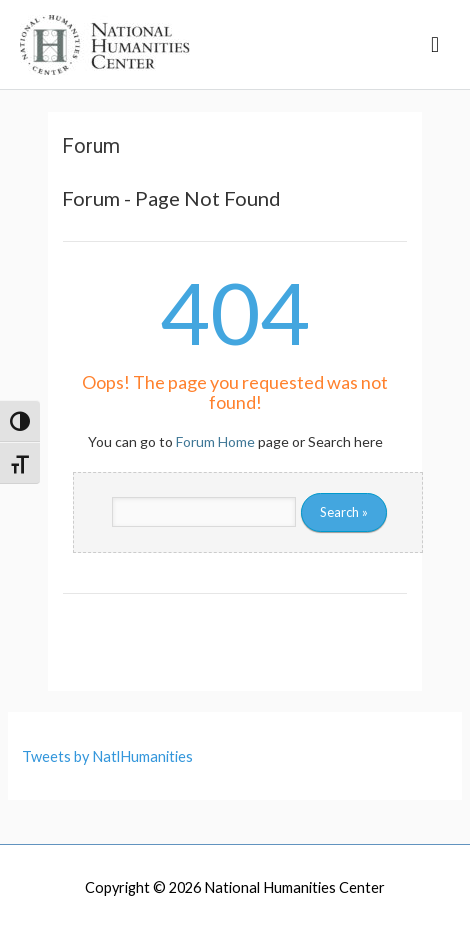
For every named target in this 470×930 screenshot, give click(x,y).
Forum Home (215, 441)
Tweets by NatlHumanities (107, 756)
